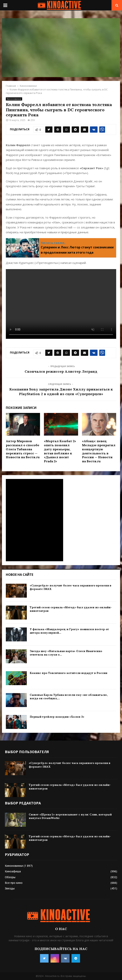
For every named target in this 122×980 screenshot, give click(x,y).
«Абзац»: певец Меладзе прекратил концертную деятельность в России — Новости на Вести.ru (99, 451)
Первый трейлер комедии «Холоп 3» (57, 717)
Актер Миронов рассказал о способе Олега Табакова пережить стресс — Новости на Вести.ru (23, 449)
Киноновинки (14, 99)
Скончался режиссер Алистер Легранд (61, 371)
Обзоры (10, 877)
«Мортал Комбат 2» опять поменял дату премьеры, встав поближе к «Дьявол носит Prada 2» (60, 451)
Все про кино (14, 883)
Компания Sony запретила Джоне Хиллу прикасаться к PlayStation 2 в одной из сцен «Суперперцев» (61, 392)
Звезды (10, 888)
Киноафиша (13, 871)
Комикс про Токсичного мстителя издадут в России (68, 673)
